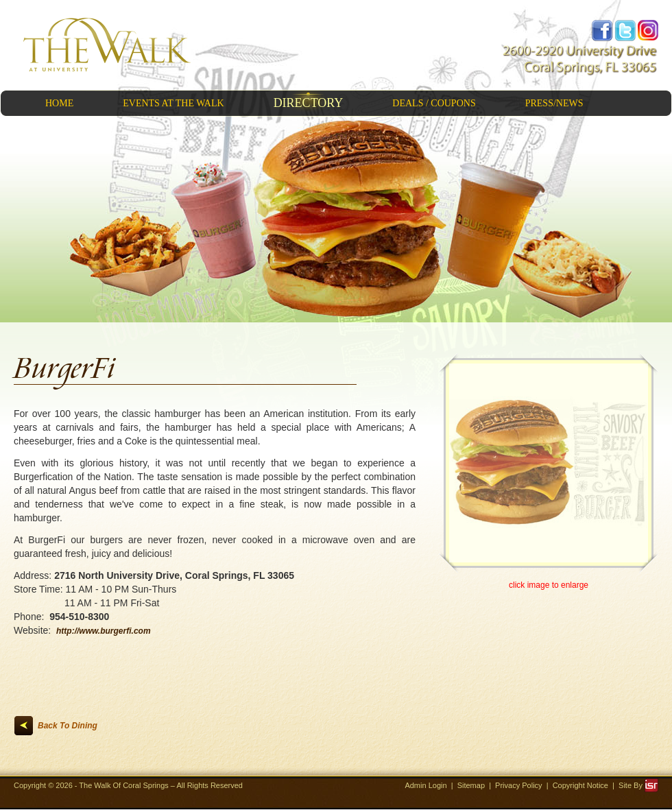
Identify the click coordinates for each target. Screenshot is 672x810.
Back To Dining (68, 726)
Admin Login (425, 785)
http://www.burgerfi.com (104, 631)
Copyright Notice (580, 785)
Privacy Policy (518, 785)
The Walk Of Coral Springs (124, 785)
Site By (638, 785)
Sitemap (471, 785)
